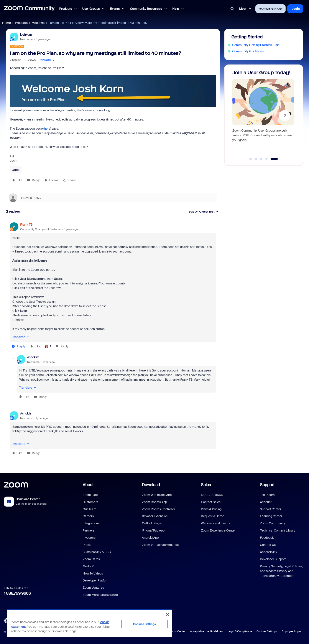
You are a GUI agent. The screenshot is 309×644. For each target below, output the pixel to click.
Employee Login (291, 631)
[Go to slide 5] (274, 159)
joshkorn (26, 35)
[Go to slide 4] (266, 159)
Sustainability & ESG (97, 552)
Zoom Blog (90, 495)
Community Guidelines (248, 51)
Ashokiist (33, 357)
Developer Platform (96, 580)
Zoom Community (273, 523)
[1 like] (48, 346)
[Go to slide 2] (256, 159)
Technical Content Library (278, 530)
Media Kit (89, 566)
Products (21, 23)
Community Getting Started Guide (256, 45)
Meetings (38, 23)
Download (151, 485)
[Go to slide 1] (251, 159)
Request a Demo (213, 516)
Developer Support (273, 559)
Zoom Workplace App (157, 495)
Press (87, 545)
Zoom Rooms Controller (159, 509)
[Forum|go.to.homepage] (29, 9)
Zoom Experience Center (218, 530)
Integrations (91, 523)
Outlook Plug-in (153, 523)
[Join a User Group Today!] (263, 113)
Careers (88, 516)
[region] (89, 623)
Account (266, 502)
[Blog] (7, 620)
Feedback (267, 538)
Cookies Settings (267, 631)
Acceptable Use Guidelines (206, 631)
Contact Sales (211, 502)
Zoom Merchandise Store (100, 595)
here (47, 129)
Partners (89, 530)
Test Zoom (267, 495)
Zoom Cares (91, 559)
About (88, 485)
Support (267, 485)
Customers (90, 502)
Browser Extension (155, 516)
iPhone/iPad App (153, 530)
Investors (89, 538)
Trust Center (178, 631)
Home (7, 23)
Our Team (90, 509)
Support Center (271, 509)
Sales (206, 485)
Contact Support (271, 9)
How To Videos (93, 573)
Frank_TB (26, 225)
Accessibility (269, 552)
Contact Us (268, 545)
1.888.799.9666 (17, 593)
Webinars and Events (215, 523)
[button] (47, 60)
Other (16, 170)
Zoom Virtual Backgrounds (160, 545)
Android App (150, 538)
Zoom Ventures (93, 588)
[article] (113, 286)
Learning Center (271, 516)
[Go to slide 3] (261, 159)
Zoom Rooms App (154, 502)
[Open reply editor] (113, 198)
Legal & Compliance (240, 631)
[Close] (168, 614)
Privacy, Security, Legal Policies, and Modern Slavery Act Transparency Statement (281, 571)
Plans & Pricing (211, 509)
